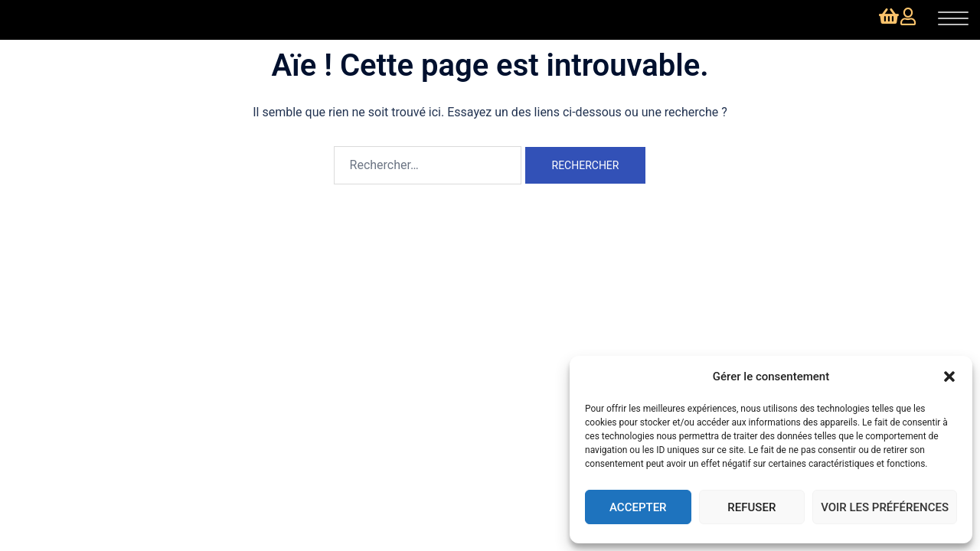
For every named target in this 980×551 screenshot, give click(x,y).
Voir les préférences (885, 507)
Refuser (751, 507)
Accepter (638, 507)
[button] (949, 377)
